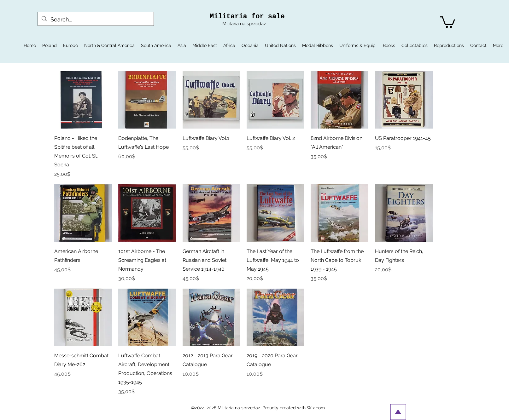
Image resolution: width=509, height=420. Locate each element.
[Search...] (95, 20)
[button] (448, 21)
